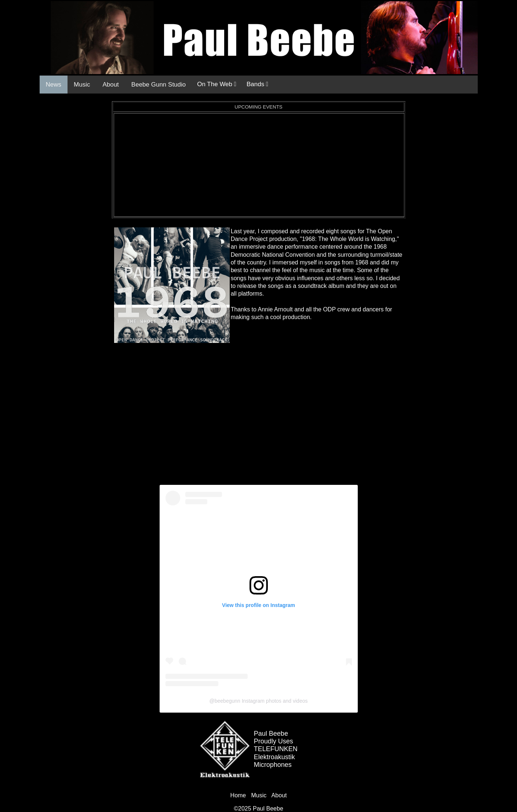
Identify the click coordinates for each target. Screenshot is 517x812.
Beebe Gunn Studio (159, 85)
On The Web (217, 84)
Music (82, 85)
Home (238, 795)
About (110, 85)
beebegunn (227, 701)
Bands (257, 84)
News (54, 85)
